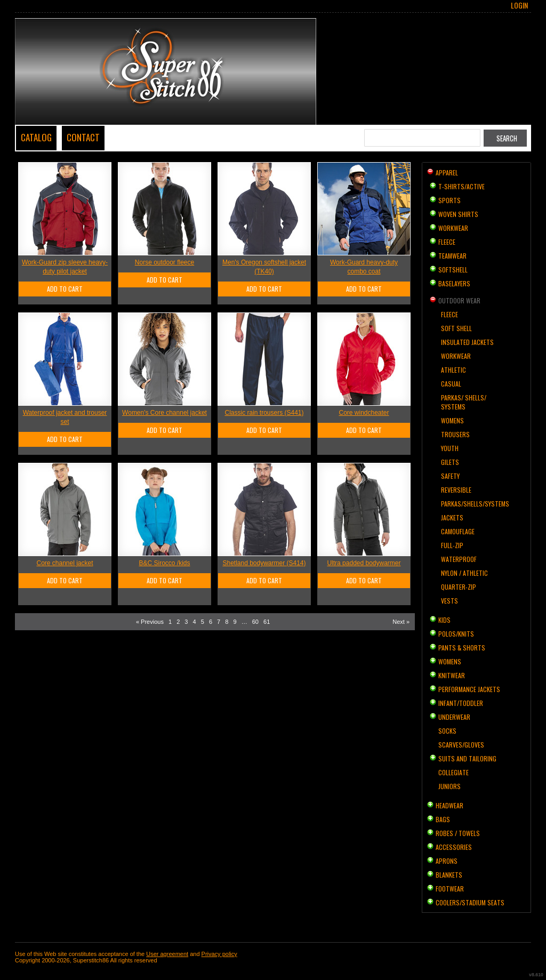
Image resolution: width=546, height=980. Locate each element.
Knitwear (452, 675)
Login (519, 5)
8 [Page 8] (227, 622)
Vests (449, 601)
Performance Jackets (469, 689)
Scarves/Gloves (461, 745)
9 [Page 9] (235, 622)
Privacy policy (219, 954)
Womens (452, 420)
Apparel (447, 172)
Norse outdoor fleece (164, 262)
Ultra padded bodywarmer (364, 563)
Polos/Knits (456, 634)
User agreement (167, 954)
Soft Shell (456, 328)
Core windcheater (364, 413)
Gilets (450, 462)
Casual (451, 384)
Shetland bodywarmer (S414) (264, 563)
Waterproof (459, 559)
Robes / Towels (458, 833)
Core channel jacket (65, 563)
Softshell (453, 270)
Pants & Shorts (462, 648)
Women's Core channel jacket (164, 413)
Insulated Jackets (467, 342)
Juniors (449, 786)
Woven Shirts (458, 214)
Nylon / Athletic (464, 573)
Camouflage (458, 531)
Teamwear (452, 256)
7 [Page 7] (219, 622)
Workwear (453, 228)
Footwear (450, 889)
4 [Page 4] (195, 622)
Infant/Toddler (461, 703)
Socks (447, 731)
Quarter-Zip (459, 587)
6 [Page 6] (211, 622)
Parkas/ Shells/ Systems (464, 402)
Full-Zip (452, 545)
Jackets (452, 517)
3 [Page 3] (186, 622)
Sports (449, 200)
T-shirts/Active (461, 186)
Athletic (453, 370)
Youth (450, 448)
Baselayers (454, 283)
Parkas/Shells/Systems (475, 504)
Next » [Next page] (401, 622)
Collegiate (453, 772)
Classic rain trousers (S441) (264, 413)
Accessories (454, 847)
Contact (83, 137)
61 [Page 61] (267, 622)
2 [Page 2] (178, 622)
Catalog (36, 137)
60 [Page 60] (255, 622)
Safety (450, 476)
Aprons (447, 861)
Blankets (449, 875)
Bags (443, 819)
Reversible (456, 490)
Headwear (449, 805)
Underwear (454, 717)
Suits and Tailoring (467, 758)
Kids (444, 620)
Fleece (447, 242)
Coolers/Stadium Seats (470, 902)
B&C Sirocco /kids (164, 563)
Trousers (455, 434)
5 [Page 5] (203, 622)
